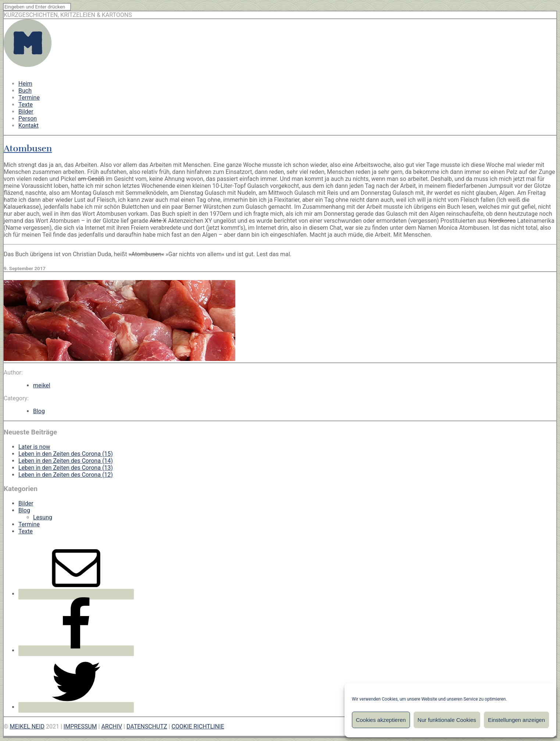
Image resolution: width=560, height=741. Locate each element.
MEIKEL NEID (27, 726)
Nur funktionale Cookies (447, 720)
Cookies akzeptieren (381, 720)
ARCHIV (112, 726)
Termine (29, 98)
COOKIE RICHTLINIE (198, 726)
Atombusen (28, 148)
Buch (25, 91)
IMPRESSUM (80, 726)
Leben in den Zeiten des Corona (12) (66, 475)
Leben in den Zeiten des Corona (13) (66, 468)
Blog (39, 411)
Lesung (43, 517)
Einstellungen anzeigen (516, 720)
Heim (25, 84)
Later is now (34, 447)
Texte (26, 105)
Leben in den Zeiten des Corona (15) (66, 454)
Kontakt (28, 126)
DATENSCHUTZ (147, 726)
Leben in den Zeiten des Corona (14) (66, 461)
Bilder (26, 112)
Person (28, 119)
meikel (42, 385)
